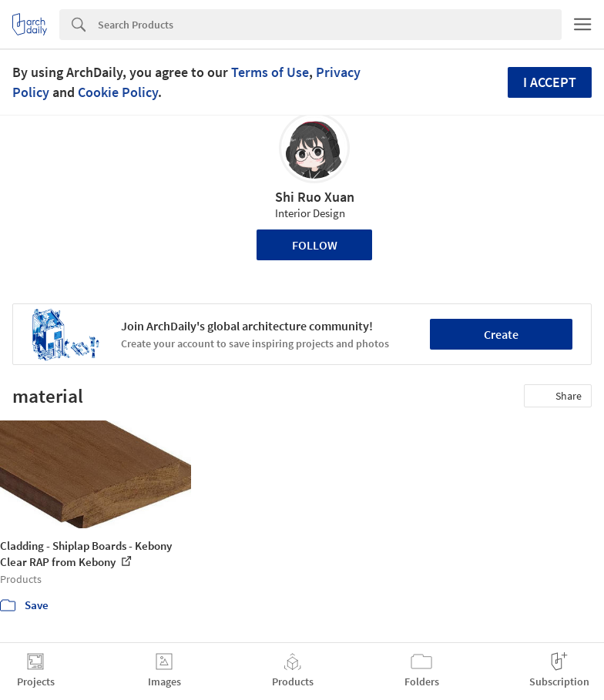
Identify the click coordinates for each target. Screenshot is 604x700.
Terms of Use (270, 72)
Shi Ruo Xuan (315, 197)
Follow (315, 245)
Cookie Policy (118, 92)
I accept (550, 82)
